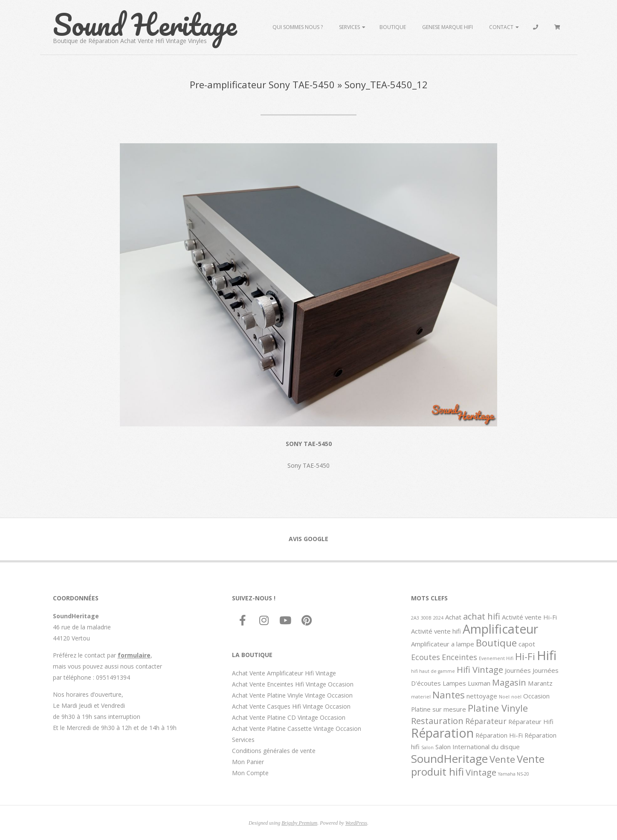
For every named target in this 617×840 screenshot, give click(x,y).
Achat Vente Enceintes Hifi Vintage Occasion (293, 684)
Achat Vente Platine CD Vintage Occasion (289, 717)
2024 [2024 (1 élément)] (438, 618)
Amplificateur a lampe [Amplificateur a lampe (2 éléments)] (443, 644)
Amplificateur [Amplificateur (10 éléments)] (500, 629)
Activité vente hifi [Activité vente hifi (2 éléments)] (436, 631)
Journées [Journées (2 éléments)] (518, 670)
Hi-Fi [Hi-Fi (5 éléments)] (525, 656)
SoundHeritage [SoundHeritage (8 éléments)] (449, 759)
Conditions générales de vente (274, 751)
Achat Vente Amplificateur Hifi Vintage (284, 673)
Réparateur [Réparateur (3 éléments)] (486, 721)
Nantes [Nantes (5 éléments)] (449, 695)
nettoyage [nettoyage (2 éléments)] (482, 696)
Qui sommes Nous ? (298, 27)
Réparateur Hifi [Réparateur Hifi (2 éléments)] (531, 721)
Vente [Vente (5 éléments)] (502, 759)
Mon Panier (248, 762)
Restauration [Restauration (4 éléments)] (437, 721)
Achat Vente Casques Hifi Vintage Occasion (291, 706)
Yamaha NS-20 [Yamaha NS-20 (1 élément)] (514, 774)
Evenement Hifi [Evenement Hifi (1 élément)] (496, 658)
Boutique (393, 27)
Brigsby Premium (299, 823)
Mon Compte (250, 773)
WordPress (356, 823)
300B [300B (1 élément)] (426, 618)
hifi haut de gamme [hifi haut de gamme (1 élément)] (433, 671)
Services (349, 27)
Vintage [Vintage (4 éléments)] (481, 772)
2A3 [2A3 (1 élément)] (415, 618)
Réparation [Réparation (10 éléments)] (442, 733)
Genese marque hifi (448, 27)
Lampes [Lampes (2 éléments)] (454, 683)
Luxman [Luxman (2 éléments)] (479, 683)
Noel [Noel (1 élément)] (504, 697)
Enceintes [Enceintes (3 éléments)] (459, 657)
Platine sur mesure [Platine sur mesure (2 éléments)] (439, 709)
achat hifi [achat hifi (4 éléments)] (482, 616)
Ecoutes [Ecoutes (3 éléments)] (426, 657)
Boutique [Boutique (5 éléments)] (496, 643)
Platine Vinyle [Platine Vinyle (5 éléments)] (498, 708)
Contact (501, 27)
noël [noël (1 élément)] (516, 697)
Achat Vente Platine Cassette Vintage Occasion (297, 728)
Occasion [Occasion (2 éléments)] (536, 696)
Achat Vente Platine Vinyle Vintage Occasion (292, 695)
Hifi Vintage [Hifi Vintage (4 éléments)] (480, 669)
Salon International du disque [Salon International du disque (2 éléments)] (478, 747)
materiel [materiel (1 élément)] (421, 697)
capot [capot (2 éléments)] (527, 644)
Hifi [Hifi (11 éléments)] (547, 655)
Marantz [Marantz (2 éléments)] (540, 683)
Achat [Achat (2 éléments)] (453, 617)
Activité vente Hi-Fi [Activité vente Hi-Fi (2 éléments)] (529, 617)
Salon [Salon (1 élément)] (427, 747)
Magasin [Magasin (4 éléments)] (509, 682)
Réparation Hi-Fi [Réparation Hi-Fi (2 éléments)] (499, 735)
